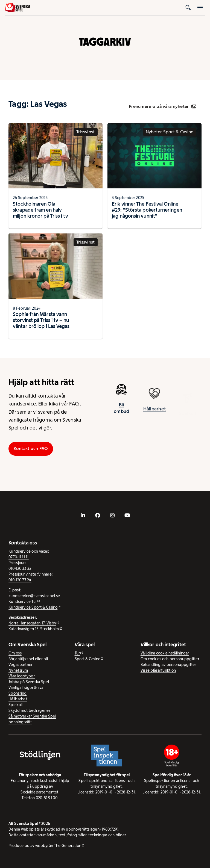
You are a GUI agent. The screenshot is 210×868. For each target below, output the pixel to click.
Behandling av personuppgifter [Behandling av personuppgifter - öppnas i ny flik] (168, 665)
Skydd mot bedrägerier (29, 710)
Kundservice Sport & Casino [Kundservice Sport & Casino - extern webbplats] (33, 607)
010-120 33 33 (20, 568)
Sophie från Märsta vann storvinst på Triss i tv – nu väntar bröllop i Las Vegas (41, 320)
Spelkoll (15, 705)
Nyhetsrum (18, 670)
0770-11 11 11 (19, 557)
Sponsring (17, 693)
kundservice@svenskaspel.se (34, 596)
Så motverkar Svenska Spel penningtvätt (32, 719)
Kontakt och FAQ (31, 448)
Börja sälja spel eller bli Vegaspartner (28, 662)
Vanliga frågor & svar (27, 688)
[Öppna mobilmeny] (200, 8)
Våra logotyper (22, 676)
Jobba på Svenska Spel (29, 682)
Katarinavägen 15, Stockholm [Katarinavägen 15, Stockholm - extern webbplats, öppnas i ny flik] (34, 629)
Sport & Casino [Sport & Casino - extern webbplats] (88, 659)
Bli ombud (121, 411)
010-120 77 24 (20, 580)
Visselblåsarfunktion (158, 670)
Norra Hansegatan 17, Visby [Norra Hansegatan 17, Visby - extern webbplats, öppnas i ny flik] (32, 623)
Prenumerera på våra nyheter (163, 106)
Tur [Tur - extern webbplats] (77, 653)
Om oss (15, 653)
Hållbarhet (18, 699)
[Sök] (188, 8)
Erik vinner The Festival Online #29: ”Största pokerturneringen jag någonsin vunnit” (147, 210)
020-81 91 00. (47, 798)
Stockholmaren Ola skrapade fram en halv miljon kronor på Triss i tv (40, 210)
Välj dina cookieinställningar (165, 653)
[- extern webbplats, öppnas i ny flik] (83, 516)
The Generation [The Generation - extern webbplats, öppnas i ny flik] (68, 846)
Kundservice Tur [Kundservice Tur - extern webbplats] (23, 602)
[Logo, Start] (18, 8)
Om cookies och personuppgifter (170, 659)
